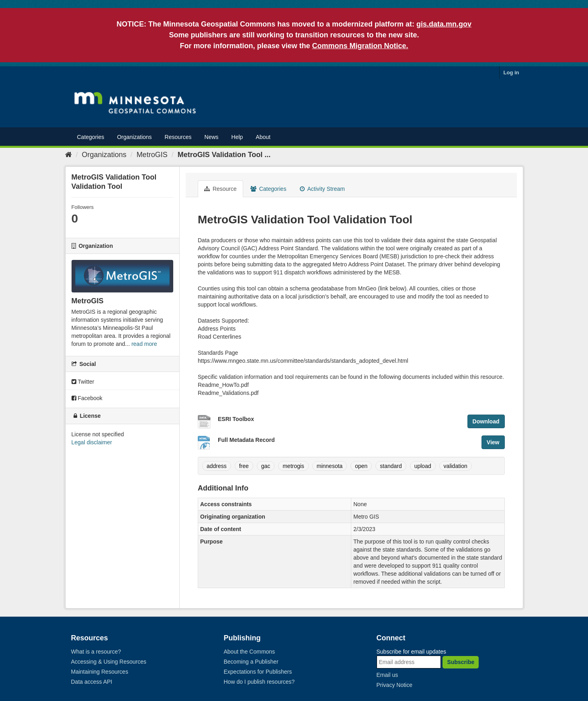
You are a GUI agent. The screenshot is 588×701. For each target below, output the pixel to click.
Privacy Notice (394, 685)
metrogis (293, 466)
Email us (387, 675)
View (493, 442)
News (212, 137)
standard (391, 466)
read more (144, 344)
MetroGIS (152, 155)
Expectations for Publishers (258, 672)
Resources (178, 137)
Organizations (134, 137)
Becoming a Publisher (251, 662)
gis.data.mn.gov (444, 24)
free (244, 466)
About (263, 137)
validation (456, 466)
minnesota (330, 466)
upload (423, 466)
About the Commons (250, 652)
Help (237, 137)
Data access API (92, 682)
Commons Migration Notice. (360, 46)
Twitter (83, 382)
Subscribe (461, 662)
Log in (511, 73)
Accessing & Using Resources (109, 662)
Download (486, 421)
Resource (220, 189)
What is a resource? (96, 652)
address (217, 466)
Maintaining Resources (100, 672)
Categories (91, 137)
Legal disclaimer (92, 442)
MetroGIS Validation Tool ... (224, 155)
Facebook (87, 398)
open (361, 466)
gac (266, 466)
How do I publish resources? (259, 682)
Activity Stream (322, 189)
